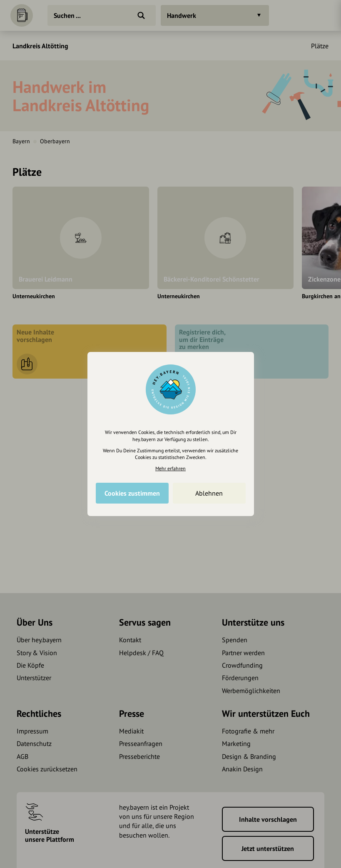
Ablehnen (209, 493)
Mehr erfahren (170, 468)
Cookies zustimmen (132, 493)
